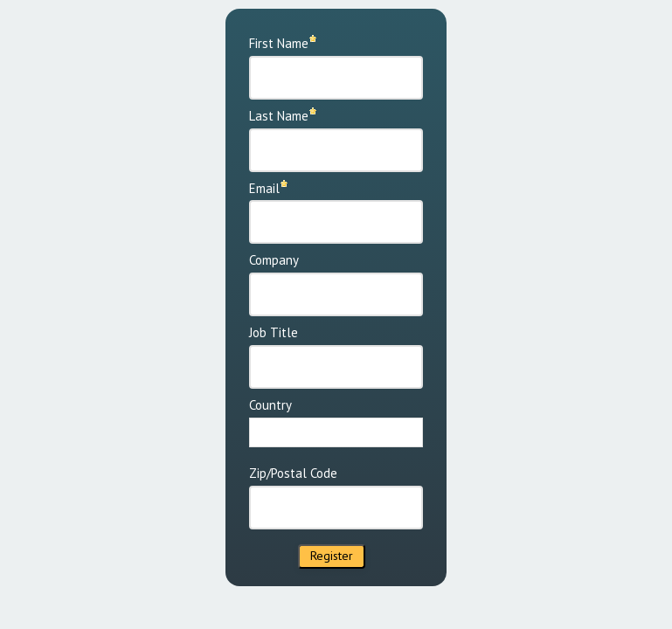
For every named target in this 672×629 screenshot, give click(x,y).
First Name (279, 43)
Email (264, 188)
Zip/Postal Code (293, 473)
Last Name (279, 116)
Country (270, 405)
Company (274, 260)
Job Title (274, 332)
